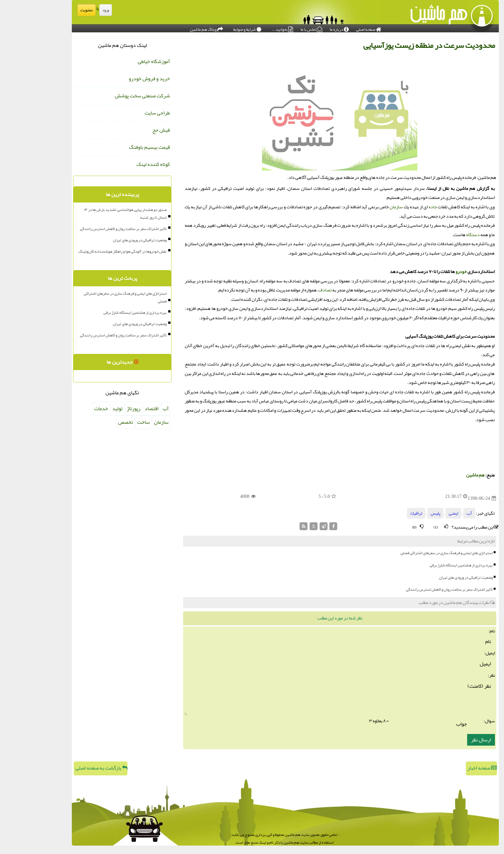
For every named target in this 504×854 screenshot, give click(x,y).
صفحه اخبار (449, 768)
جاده (400, 207)
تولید (84, 409)
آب (436, 513)
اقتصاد (118, 409)
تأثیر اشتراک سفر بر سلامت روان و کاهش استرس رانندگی (416, 589)
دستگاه (440, 235)
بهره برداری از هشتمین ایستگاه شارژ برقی (428, 565)
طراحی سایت (124, 113)
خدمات (68, 409)
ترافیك (383, 513)
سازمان (363, 207)
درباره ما (306, 28)
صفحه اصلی (335, 28)
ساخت (110, 422)
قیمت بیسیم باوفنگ (116, 147)
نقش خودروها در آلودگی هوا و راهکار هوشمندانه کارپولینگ (89, 251)
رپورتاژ (100, 409)
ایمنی (420, 513)
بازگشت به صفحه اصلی (68, 768)
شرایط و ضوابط (214, 28)
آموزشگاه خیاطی (121, 61)
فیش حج (128, 130)
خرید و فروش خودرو (116, 79)
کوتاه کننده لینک (120, 164)
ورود (72, 10)
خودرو (428, 272)
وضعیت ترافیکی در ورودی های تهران (433, 577)
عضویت (53, 10)
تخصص (92, 422)
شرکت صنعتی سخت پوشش (109, 96)
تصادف (292, 290)
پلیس (402, 513)
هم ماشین (442, 475)
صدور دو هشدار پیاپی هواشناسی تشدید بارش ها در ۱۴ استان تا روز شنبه (92, 213)
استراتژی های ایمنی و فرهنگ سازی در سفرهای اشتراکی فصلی (413, 553)
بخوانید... (249, 28)
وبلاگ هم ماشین (173, 28)
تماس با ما (278, 28)
